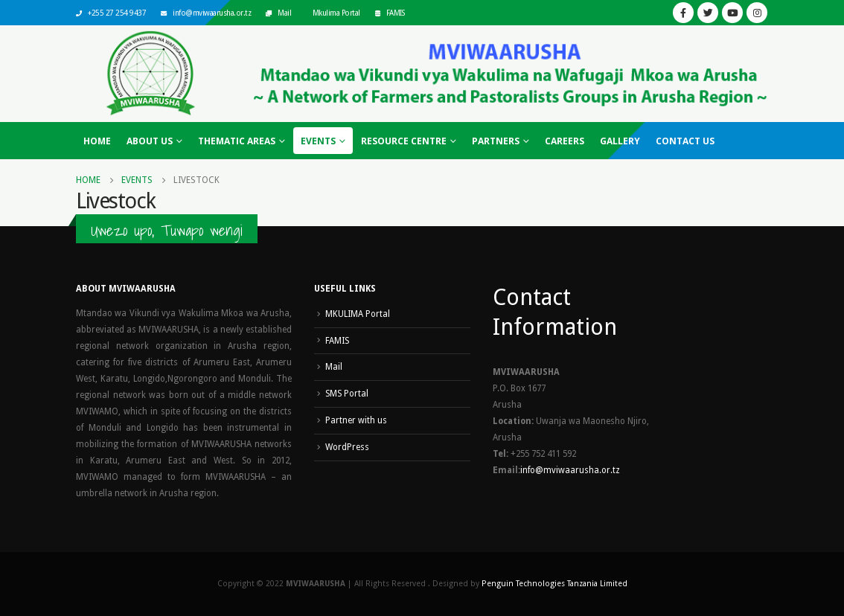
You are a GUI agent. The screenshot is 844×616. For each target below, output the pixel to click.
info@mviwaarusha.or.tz (212, 13)
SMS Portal (347, 394)
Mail (284, 13)
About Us (150, 141)
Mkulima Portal (336, 13)
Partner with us (356, 420)
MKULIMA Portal (358, 314)
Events (318, 141)
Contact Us (685, 141)
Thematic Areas (237, 141)
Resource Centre (404, 141)
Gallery (620, 141)
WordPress (347, 447)
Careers (565, 141)
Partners (496, 141)
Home (97, 141)
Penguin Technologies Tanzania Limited (554, 584)
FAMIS (396, 13)
